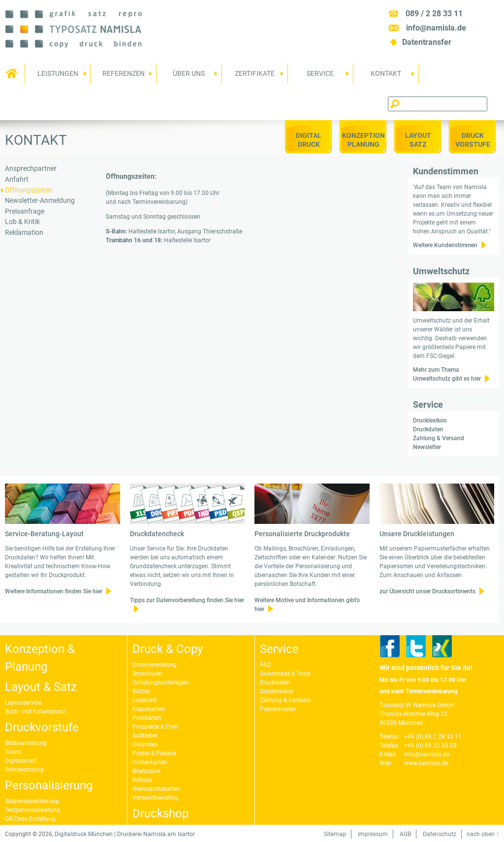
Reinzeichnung (24, 770)
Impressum (373, 834)
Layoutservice (23, 703)
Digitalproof (21, 761)
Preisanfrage (25, 211)
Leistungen (56, 76)
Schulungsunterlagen (161, 682)
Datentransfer (427, 42)
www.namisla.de (426, 763)
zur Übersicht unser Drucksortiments (427, 591)
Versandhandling (155, 798)
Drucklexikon (430, 421)
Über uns (187, 76)
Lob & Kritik (22, 222)
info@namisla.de (436, 28)
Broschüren (147, 674)
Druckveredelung (155, 665)
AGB (405, 834)
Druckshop (160, 813)
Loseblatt (145, 700)
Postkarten (147, 718)
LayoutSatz (418, 140)
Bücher (142, 691)
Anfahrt (17, 179)
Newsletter (427, 447)
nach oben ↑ (483, 834)
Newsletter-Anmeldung (40, 201)
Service (319, 76)
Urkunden (145, 745)
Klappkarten (149, 709)
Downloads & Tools (285, 674)
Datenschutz (440, 834)
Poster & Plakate (154, 753)
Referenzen (121, 76)
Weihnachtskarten (157, 789)
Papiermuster (278, 709)
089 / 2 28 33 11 (434, 14)
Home (12, 73)
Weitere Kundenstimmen (445, 245)
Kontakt (384, 76)
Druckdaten (428, 429)
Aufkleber (145, 736)
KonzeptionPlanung (363, 140)
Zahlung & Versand (439, 438)
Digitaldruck (309, 140)
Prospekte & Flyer (155, 727)
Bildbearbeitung (26, 743)
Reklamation (24, 233)
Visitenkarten (150, 762)
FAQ (265, 665)
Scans (13, 752)
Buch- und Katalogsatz (35, 712)
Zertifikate (253, 76)
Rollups (142, 780)
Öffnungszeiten (29, 190)
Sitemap (335, 834)
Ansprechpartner (31, 169)
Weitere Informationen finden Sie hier (54, 591)
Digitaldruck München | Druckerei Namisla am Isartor (125, 834)
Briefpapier (147, 771)
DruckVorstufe (473, 140)
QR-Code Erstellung (30, 819)
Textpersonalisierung (32, 810)
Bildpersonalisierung (32, 801)
